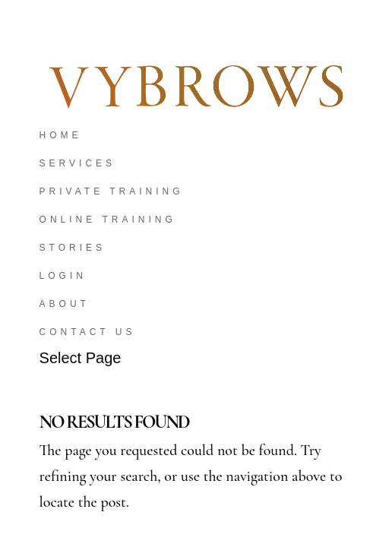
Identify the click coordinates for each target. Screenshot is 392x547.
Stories (73, 248)
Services (77, 163)
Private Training (112, 191)
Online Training (108, 220)
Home (61, 135)
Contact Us (88, 332)
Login (63, 276)
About (65, 304)
